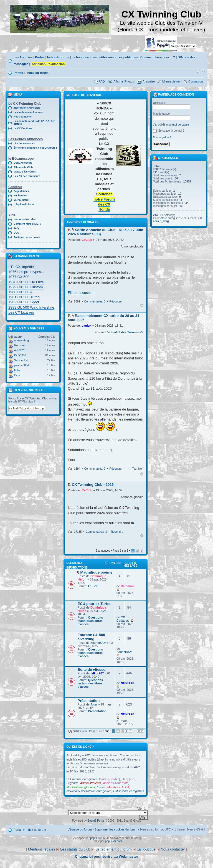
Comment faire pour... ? (28, 224)
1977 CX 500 (19, 277)
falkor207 (97, 673)
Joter (94, 704)
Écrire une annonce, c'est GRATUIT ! (35, 148)
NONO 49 (127, 683)
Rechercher (21, 196)
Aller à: (141, 809)
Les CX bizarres (21, 312)
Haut (142, 305)
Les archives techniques (28, 112)
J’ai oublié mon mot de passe (171, 125)
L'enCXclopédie (23, 163)
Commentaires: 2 (95, 469)
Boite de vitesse (91, 670)
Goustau (19, 345)
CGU (16, 233)
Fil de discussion (81, 293)
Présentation (88, 701)
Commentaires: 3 (96, 532)
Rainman (127, 586)
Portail (40, 57)
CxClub (87, 240)
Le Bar (93, 586)
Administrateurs (90, 783)
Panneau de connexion (174, 95)
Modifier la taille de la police (201, 72)
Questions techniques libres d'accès (90, 621)
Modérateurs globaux (81, 787)
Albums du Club (23, 167)
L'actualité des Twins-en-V (124, 332)
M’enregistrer (171, 81)
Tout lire (137, 469)
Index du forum (58, 57)
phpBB (94, 838)
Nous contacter (23, 117)
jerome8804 (21, 365)
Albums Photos (124, 81)
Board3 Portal (96, 821)
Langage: (161, 46)
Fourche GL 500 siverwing (91, 637)
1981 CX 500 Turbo (24, 297)
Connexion (196, 81)
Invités (101, 787)
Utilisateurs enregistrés (129, 791)
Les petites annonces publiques (115, 57)
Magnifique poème (97, 572)
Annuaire (149, 81)
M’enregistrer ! (162, 137)
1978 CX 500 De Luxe (26, 282)
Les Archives (23, 57)
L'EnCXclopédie (21, 267)
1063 (141, 731)
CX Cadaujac (123, 619)
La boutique (80, 57)
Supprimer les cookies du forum (116, 829)
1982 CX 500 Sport (24, 302)
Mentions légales (42, 849)
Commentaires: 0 (95, 302)
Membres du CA (118, 787)
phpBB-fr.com (114, 841)
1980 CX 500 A (20, 292)
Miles (17, 370)
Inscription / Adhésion (27, 108)
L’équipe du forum (24, 204)
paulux (86, 326)
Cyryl (17, 375)
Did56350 (20, 355)
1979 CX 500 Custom (26, 287)
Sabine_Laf (21, 360)
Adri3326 (20, 350)
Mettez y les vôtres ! (26, 172)
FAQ (102, 81)
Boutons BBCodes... (26, 219)
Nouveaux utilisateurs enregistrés (89, 791)
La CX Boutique (23, 128)
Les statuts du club (75, 849)
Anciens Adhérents (116, 783)
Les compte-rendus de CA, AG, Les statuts (34, 122)
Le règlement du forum (114, 849)
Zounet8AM (98, 643)
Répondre (115, 302)
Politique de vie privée (27, 237)
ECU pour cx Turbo (94, 604)
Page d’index (21, 191)
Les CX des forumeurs (27, 176)
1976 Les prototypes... (26, 272)
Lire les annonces (24, 143)
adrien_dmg (21, 340)
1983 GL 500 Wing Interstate (31, 307)
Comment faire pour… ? (158, 57)
